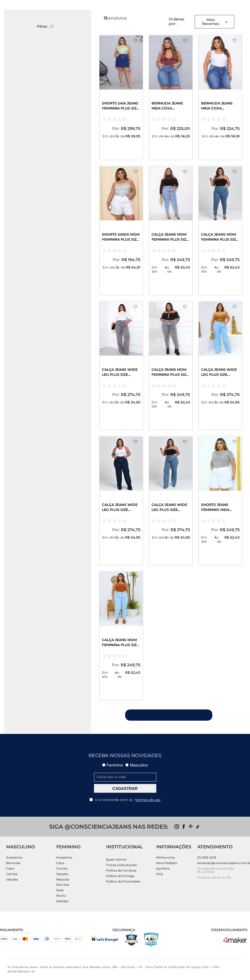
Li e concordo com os (125, 800)
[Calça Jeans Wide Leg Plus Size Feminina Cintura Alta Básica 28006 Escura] (121, 501)
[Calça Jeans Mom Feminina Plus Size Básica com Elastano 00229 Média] (220, 231)
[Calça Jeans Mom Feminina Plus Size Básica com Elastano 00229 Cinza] (171, 366)
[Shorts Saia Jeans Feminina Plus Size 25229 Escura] (121, 97)
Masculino (137, 765)
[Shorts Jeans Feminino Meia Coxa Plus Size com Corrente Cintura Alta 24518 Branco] (220, 501)
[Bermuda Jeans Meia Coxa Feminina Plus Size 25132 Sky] (171, 97)
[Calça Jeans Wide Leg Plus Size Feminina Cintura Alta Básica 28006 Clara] (220, 366)
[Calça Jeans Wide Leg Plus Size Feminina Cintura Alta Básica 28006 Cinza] (121, 366)
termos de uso (148, 800)
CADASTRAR (125, 789)
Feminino (113, 765)
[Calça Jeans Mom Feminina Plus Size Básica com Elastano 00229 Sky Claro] (171, 231)
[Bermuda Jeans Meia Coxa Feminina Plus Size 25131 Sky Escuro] (220, 97)
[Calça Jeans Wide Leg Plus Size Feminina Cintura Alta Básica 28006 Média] (171, 501)
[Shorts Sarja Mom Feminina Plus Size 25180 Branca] (121, 231)
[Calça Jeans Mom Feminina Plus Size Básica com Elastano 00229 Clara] (121, 636)
